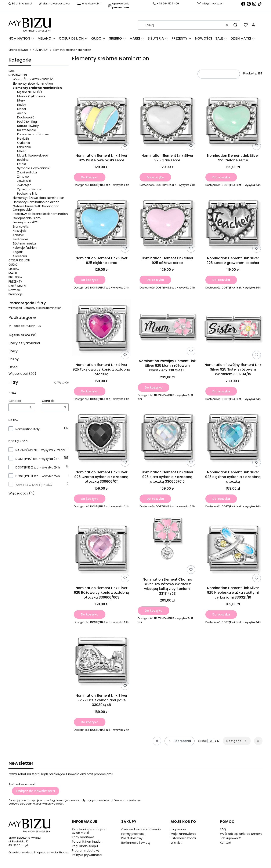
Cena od (15, 401)
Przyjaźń (23, 139)
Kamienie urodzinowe (33, 134)
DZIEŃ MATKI (17, 286)
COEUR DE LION (19, 260)
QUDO (13, 265)
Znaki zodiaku (27, 172)
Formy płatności (133, 834)
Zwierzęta (24, 185)
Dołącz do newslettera (36, 791)
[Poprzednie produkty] (180, 741)
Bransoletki (21, 227)
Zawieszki (24, 181)
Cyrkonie (24, 143)
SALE (12, 71)
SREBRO (14, 269)
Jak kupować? (230, 838)
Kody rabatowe (83, 837)
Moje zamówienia (183, 834)
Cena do (48, 401)
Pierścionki (20, 239)
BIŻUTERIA (15, 277)
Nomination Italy (28, 429)
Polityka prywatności (87, 855)
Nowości (15, 290)
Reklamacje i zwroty (136, 843)
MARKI (13, 273)
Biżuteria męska (24, 243)
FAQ (223, 829)
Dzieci (21, 109)
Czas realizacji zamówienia (141, 829)
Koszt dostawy (132, 838)
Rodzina (23, 160)
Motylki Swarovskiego (33, 155)
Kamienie (24, 147)
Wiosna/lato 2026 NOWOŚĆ (33, 79)
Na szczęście (27, 130)
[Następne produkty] (237, 741)
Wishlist (176, 843)
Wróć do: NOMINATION (25, 326)
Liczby (22, 105)
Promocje (16, 294)
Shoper (64, 852)
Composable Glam (27, 218)
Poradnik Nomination (87, 842)
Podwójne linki (27, 194)
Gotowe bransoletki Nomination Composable (36, 208)
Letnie (22, 164)
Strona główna (18, 50)
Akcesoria (20, 256)
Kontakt (226, 843)
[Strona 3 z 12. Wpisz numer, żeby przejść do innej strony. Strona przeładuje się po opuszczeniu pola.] (211, 741)
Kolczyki (18, 235)
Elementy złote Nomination (33, 84)
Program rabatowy (86, 850)
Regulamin (57, 800)
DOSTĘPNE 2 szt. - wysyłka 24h (38, 467)
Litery (21, 100)
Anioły (22, 113)
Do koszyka (90, 177)
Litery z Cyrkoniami (31, 96)
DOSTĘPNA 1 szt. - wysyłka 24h (37, 459)
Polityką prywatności (50, 804)
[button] (235, 25)
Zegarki (18, 252)
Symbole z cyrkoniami (33, 168)
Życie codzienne (29, 189)
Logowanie (178, 829)
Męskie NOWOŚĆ (30, 92)
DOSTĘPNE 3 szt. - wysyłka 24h (38, 476)
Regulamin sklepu (85, 846)
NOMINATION (41, 50)
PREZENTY (15, 282)
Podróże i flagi (27, 122)
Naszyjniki (20, 231)
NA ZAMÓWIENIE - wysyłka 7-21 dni (40, 450)
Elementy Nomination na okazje (36, 202)
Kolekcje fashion (25, 248)
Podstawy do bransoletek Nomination (40, 214)
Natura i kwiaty (28, 126)
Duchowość (26, 117)
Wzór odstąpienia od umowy (241, 834)
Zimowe (23, 177)
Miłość (22, 151)
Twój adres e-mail (22, 784)
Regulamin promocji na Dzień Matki (89, 831)
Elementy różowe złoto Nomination (38, 198)
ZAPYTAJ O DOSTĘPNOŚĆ (34, 485)
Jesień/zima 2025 (26, 222)
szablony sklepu (22, 852)
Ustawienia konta (183, 838)
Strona (202, 741)
